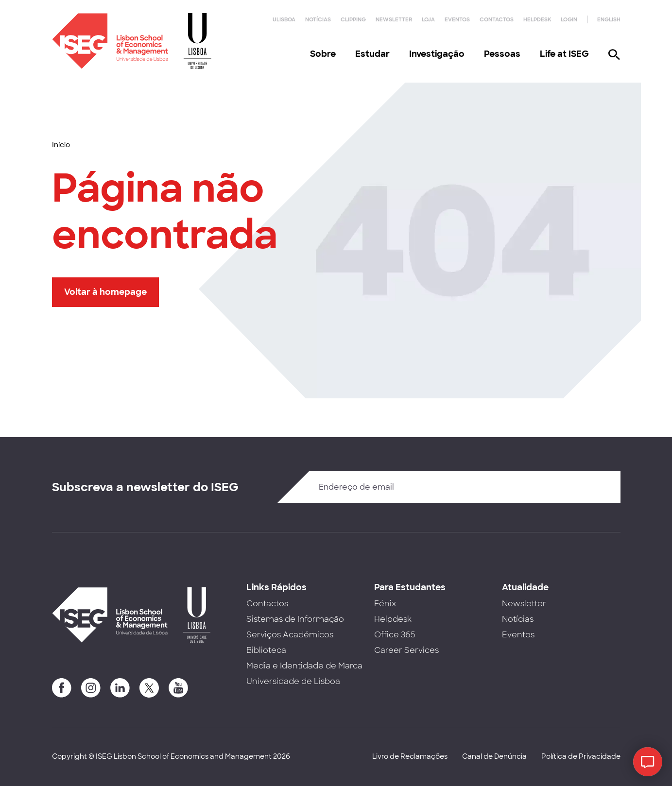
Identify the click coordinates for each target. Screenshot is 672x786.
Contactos (497, 19)
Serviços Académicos (290, 635)
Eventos (457, 19)
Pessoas (502, 54)
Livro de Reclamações (410, 756)
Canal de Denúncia (494, 756)
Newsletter (394, 19)
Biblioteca (266, 650)
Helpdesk (537, 19)
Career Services (406, 650)
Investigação (437, 54)
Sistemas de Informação (295, 619)
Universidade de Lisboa (293, 681)
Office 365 (395, 635)
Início (61, 145)
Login (569, 19)
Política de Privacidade (581, 756)
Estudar (372, 54)
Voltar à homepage (105, 292)
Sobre (323, 54)
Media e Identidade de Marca (304, 666)
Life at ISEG (564, 54)
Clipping (353, 19)
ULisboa (284, 19)
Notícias (318, 19)
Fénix (385, 604)
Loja (428, 19)
